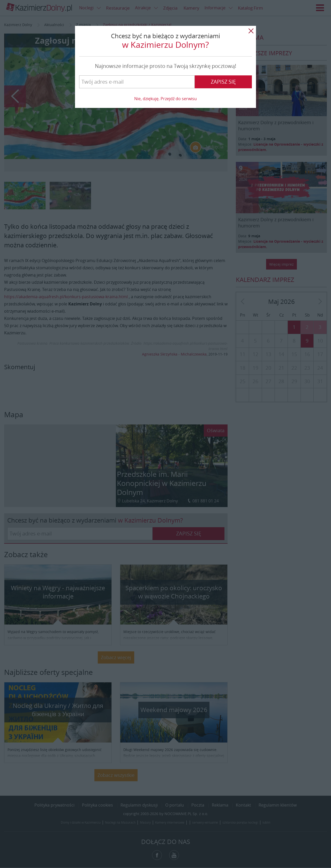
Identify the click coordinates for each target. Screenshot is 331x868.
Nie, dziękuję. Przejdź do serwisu (165, 99)
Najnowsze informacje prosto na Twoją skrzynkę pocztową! (165, 66)
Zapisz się (223, 82)
